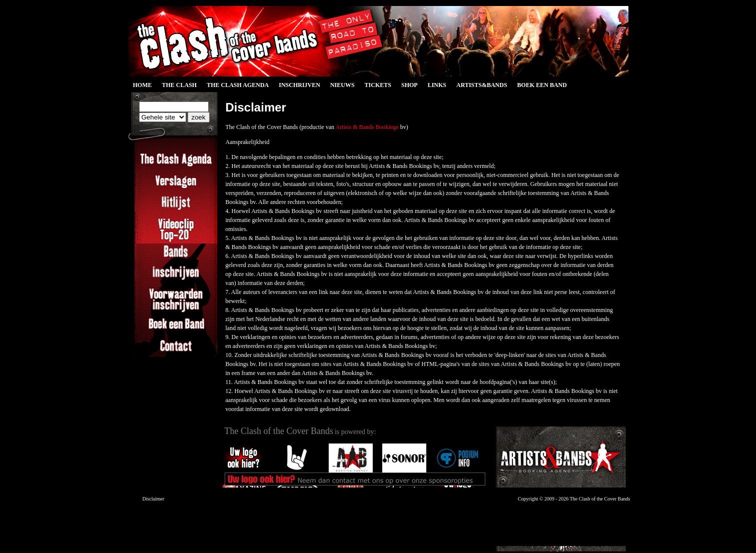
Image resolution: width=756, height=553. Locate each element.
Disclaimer (154, 499)
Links (437, 85)
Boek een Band (542, 85)
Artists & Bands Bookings (367, 127)
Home (143, 85)
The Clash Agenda (238, 85)
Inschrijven (299, 85)
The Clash (180, 85)
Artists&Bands (482, 85)
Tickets (378, 85)
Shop (410, 85)
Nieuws (342, 85)
